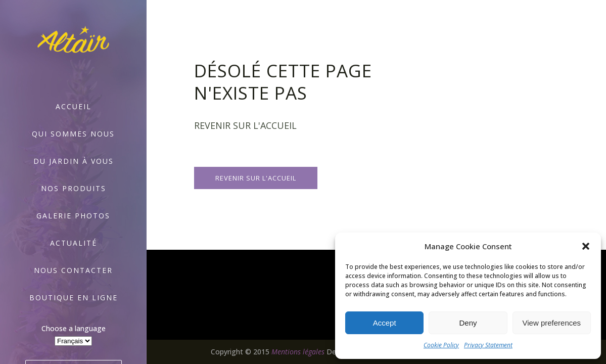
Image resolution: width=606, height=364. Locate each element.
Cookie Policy (441, 345)
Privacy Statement (488, 345)
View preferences (552, 323)
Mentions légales (298, 352)
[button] (586, 246)
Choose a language (74, 328)
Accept (385, 323)
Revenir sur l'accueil (256, 178)
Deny (468, 323)
